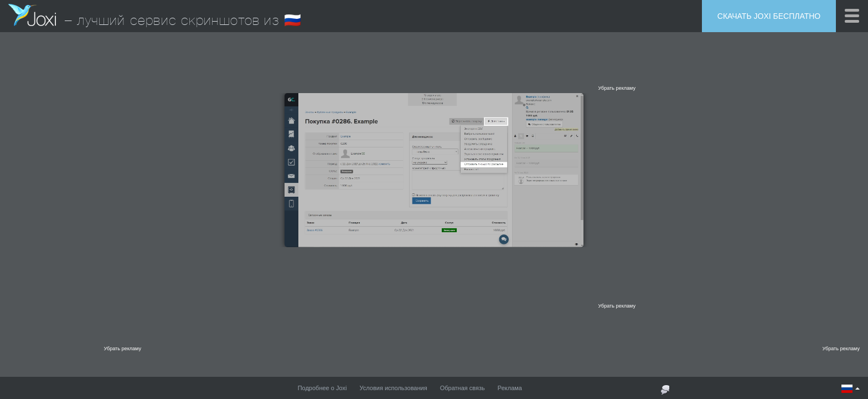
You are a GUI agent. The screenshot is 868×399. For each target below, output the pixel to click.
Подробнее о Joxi (322, 388)
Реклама (510, 388)
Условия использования (394, 388)
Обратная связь (463, 388)
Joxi (32, 15)
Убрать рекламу (617, 88)
